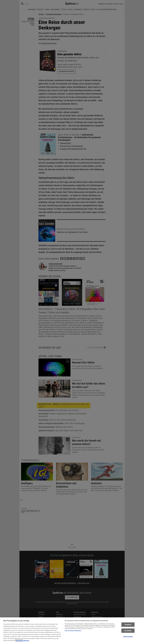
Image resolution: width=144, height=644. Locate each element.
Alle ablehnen (128, 631)
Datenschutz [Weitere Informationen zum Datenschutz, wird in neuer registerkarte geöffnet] (19, 641)
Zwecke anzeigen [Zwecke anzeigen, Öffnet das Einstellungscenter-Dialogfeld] (128, 637)
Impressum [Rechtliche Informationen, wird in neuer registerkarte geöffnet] (26, 641)
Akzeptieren (128, 625)
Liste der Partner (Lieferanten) (73, 631)
